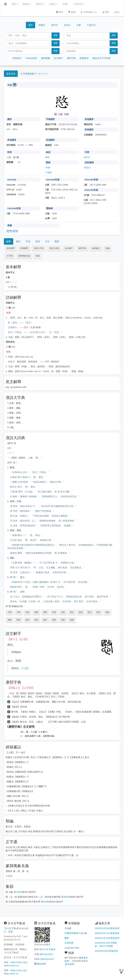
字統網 (68, 928)
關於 (60, 12)
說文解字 (58, 58)
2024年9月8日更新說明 (106, 951)
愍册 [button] (81, 612)
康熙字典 (71, 58)
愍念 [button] (98, 612)
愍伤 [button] (72, 612)
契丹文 (40, 4)
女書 (65, 4)
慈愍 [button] (54, 620)
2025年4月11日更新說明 (107, 933)
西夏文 (27, 4)
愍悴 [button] (19, 620)
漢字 (15, 4)
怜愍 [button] (54, 612)
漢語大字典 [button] (39, 248)
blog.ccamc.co (11, 974)
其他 (117, 12)
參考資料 (70, 964)
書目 (18, 241)
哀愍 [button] (27, 612)
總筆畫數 (46, 58)
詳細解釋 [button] (24, 248)
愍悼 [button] (27, 620)
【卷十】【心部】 (18, 639)
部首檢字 (17, 58)
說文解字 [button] (69, 248)
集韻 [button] (38, 256)
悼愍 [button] (63, 612)
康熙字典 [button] (82, 248)
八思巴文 (79, 4)
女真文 (53, 4)
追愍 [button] (63, 620)
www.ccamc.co (11, 965)
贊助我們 (41, 964)
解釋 (9, 241)
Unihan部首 (31, 58)
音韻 (38, 241)
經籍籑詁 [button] (96, 248)
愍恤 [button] (107, 612)
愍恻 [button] (10, 620)
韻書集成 (84, 58)
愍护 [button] (45, 620)
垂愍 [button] (45, 612)
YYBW (48, 172)
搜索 (56, 35)
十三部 (25, 668)
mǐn (8, 129)
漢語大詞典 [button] (54, 248)
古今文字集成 (11, 928)
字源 (28, 241)
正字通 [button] (10, 256)
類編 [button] (108, 248)
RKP (47, 157)
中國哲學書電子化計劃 (76, 933)
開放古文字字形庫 (102, 58)
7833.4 (87, 168)
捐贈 (72, 12)
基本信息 (11, 74)
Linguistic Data (72, 948)
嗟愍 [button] (36, 612)
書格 (67, 938)
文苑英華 (69, 943)
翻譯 (57, 241)
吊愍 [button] (19, 612)
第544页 (45, 902)
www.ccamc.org (19, 962)
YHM (48, 168)
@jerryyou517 (46, 954)
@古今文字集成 (47, 949)
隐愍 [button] (72, 620)
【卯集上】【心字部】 (21, 688)
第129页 (18, 892)
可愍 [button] (10, 612)
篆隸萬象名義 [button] (24, 256)
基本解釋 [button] (11, 248)
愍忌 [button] (90, 612)
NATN (87, 157)
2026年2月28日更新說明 (107, 928)
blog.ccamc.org (18, 970)
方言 (47, 241)
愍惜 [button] (36, 620)
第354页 (65, 897)
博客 (105, 12)
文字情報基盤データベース (34, 74)
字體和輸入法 (89, 12)
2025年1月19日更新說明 (107, 938)
